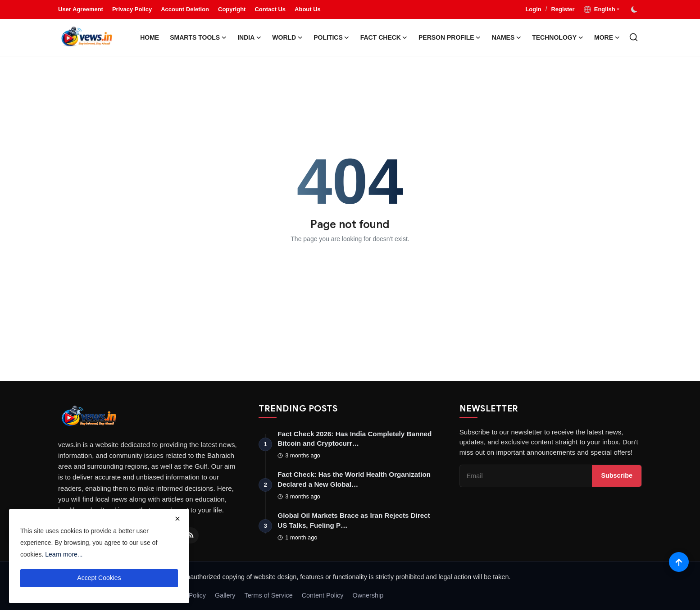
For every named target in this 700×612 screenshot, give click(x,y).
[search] (634, 37)
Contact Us (270, 9)
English (600, 9)
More (607, 37)
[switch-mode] (635, 9)
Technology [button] (558, 37)
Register (563, 9)
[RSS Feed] (191, 535)
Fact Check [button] (384, 37)
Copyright (232, 9)
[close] (177, 519)
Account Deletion (185, 9)
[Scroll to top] (679, 561)
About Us (308, 9)
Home (150, 37)
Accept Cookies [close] (99, 578)
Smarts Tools (198, 37)
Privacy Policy (132, 9)
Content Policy (323, 597)
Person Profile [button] (450, 37)
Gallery (225, 597)
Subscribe (617, 476)
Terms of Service (269, 597)
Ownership (368, 597)
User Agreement (81, 9)
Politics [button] (332, 37)
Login (533, 9)
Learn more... (64, 554)
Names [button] (507, 37)
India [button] (249, 37)
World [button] (287, 37)
